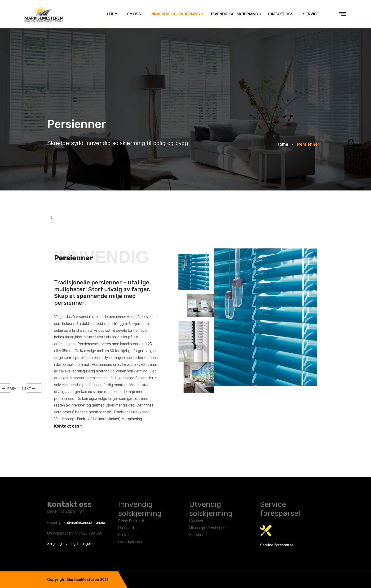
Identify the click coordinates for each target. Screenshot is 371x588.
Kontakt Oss (280, 14)
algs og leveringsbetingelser (73, 544)
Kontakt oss (68, 426)
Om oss (134, 14)
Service (311, 14)
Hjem (112, 14)
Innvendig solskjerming (175, 14)
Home (283, 144)
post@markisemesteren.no (82, 523)
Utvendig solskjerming (234, 14)
